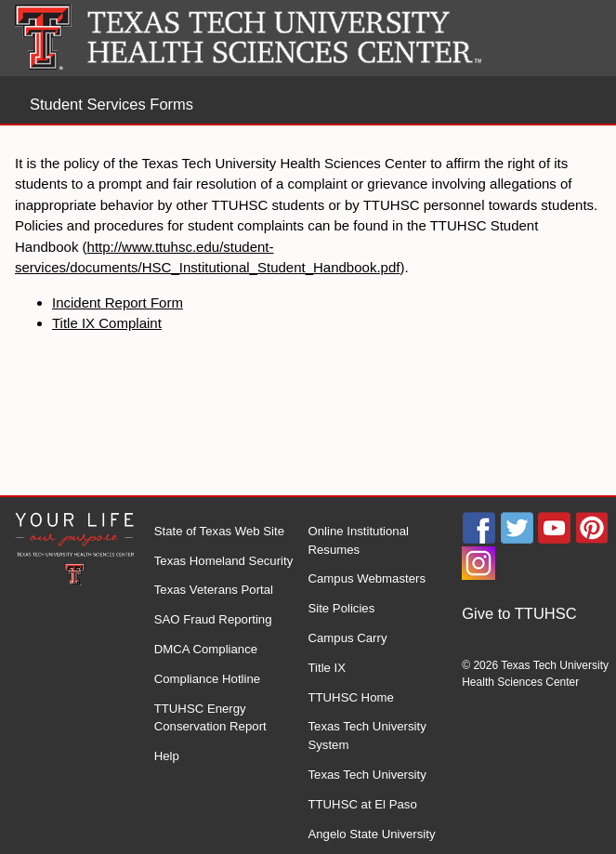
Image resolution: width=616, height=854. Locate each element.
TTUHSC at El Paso (362, 804)
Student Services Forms (111, 104)
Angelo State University (371, 834)
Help (167, 756)
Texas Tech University (367, 775)
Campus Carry (347, 638)
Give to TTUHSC (519, 613)
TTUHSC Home (350, 697)
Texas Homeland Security (224, 561)
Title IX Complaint (107, 323)
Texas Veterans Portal (214, 590)
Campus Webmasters (367, 578)
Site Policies (341, 608)
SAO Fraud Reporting (213, 619)
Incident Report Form (118, 302)
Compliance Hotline (207, 679)
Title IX (327, 668)
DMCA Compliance (206, 649)
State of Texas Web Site (219, 531)
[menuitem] (539, 614)
